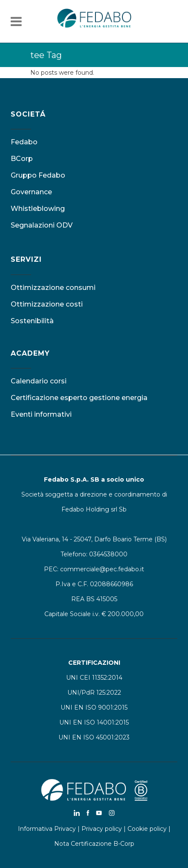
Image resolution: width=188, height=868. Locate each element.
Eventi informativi (41, 414)
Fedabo (24, 142)
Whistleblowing (38, 209)
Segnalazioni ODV (42, 225)
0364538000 (108, 554)
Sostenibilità (32, 321)
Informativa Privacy (47, 829)
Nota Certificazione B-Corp (94, 844)
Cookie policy (147, 829)
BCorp (22, 159)
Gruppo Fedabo (38, 175)
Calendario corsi (39, 381)
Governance (31, 192)
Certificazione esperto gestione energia (79, 398)
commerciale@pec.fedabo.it (102, 569)
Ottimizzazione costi (47, 304)
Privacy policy (102, 829)
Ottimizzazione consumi (53, 288)
